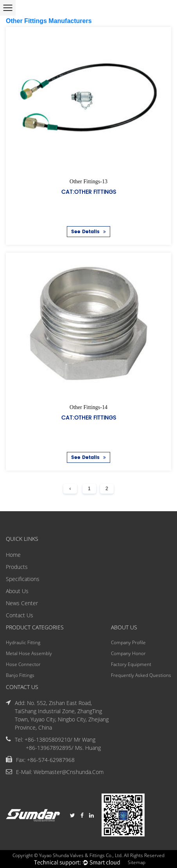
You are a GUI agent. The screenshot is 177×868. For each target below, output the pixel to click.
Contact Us (20, 615)
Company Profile (128, 642)
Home (13, 555)
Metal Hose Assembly (29, 653)
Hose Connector (23, 664)
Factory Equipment (131, 664)
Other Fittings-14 (88, 407)
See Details (88, 232)
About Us (17, 591)
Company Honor (128, 653)
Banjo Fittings (20, 675)
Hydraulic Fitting (23, 642)
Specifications (23, 579)
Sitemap (137, 862)
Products (17, 567)
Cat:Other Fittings (89, 192)
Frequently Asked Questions (141, 675)
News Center (22, 603)
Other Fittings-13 (88, 182)
